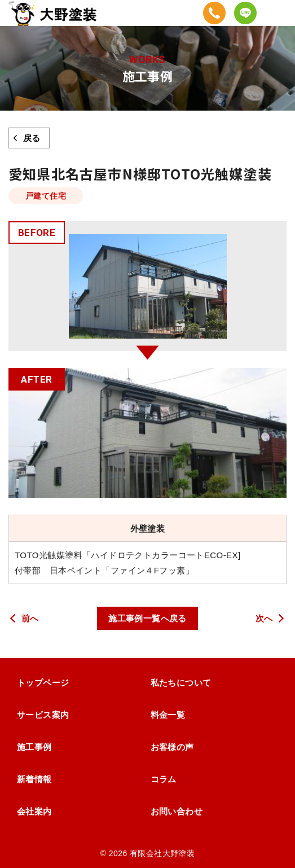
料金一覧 (168, 715)
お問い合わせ (177, 811)
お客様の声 (172, 747)
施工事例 (34, 747)
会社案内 (34, 811)
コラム (164, 779)
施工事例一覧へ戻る (147, 618)
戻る (32, 138)
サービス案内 (43, 715)
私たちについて (181, 683)
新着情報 (34, 779)
